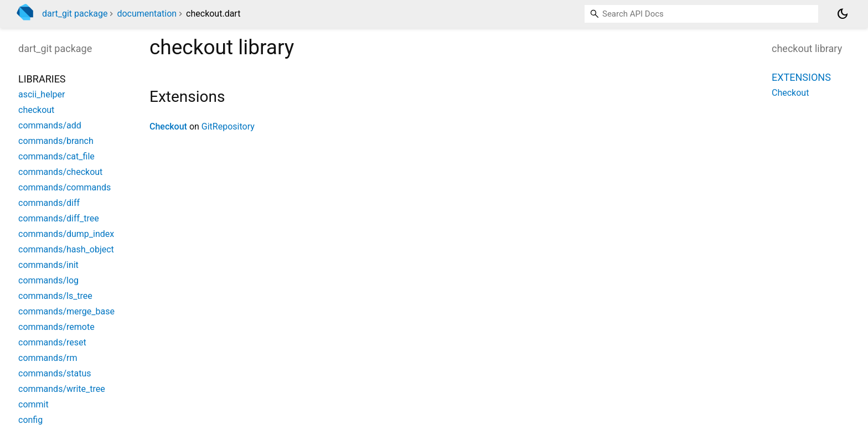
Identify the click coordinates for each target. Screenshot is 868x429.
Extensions (801, 77)
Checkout (168, 126)
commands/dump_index (66, 234)
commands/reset (52, 342)
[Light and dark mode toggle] (843, 14)
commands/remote (56, 327)
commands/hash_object (66, 249)
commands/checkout (60, 172)
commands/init (48, 265)
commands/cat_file (56, 156)
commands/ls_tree (55, 296)
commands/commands (64, 187)
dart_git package (75, 14)
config (30, 420)
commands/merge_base (66, 311)
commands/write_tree (62, 389)
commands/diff (49, 203)
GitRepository (228, 126)
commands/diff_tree (59, 218)
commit (33, 404)
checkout (36, 110)
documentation (147, 14)
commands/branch (56, 141)
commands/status (55, 373)
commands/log (48, 280)
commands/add (50, 125)
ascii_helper (42, 94)
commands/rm (48, 358)
